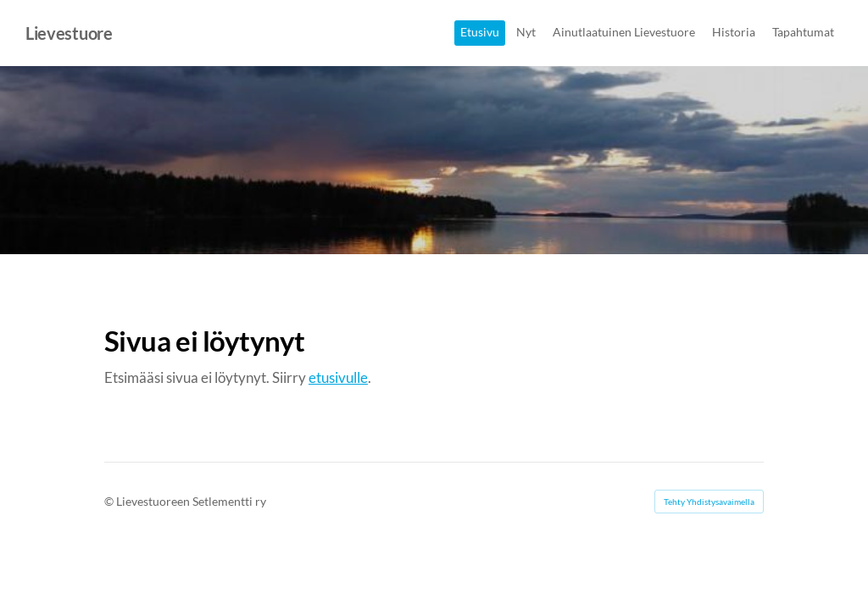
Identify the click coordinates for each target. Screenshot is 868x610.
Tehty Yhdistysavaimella (709, 502)
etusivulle (338, 377)
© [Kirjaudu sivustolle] (110, 501)
